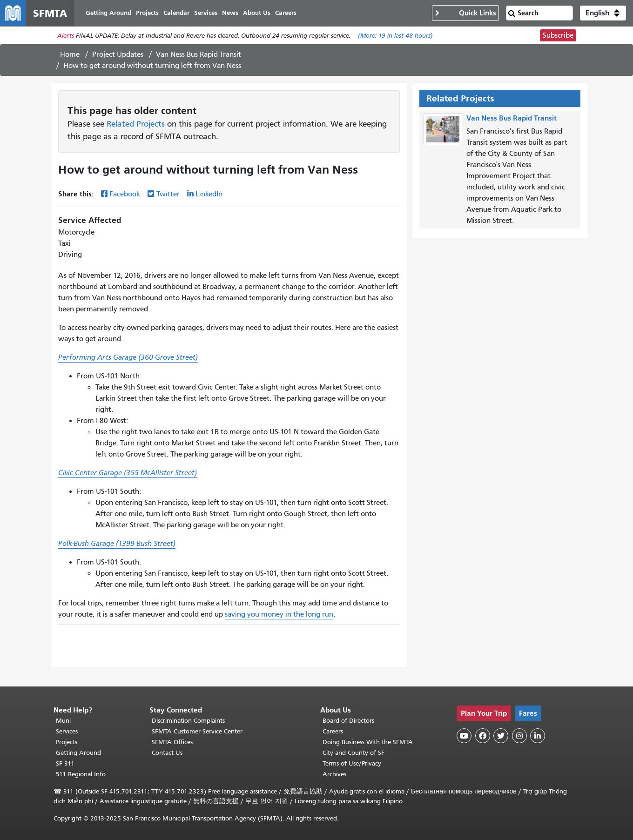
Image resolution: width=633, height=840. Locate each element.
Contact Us (167, 753)
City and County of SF (354, 753)
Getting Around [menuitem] (108, 13)
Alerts (66, 36)
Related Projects (136, 124)
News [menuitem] (230, 13)
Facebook (125, 194)
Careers (333, 731)
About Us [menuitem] (257, 13)
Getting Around (78, 753)
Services (67, 731)
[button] (603, 13)
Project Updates (118, 54)
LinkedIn (209, 194)
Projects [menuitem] (147, 13)
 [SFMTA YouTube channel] (464, 736)
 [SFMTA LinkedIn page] (538, 736)
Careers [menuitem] (286, 13)
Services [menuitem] (206, 13)
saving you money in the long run (279, 614)
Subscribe (558, 35)
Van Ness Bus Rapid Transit (199, 54)
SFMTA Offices (172, 742)
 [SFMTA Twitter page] (501, 736)
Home (70, 54)
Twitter (168, 194)
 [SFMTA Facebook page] (483, 736)
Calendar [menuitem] (176, 13)
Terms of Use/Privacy (352, 763)
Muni (63, 721)
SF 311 (65, 763)
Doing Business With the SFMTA (368, 742)
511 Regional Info (81, 774)
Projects (67, 742)
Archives (334, 774)
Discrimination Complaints (188, 721)
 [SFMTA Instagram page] (519, 736)
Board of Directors (348, 721)
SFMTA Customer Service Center (197, 731)
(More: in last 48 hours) (395, 36)
